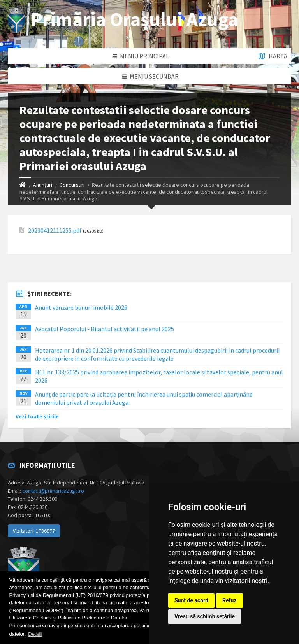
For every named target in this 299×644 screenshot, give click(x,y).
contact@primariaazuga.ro (53, 491)
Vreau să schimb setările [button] (205, 616)
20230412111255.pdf (55, 231)
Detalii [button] (35, 634)
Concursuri (72, 185)
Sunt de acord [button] (191, 600)
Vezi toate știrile (37, 416)
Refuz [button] (230, 600)
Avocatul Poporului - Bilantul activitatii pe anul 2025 (105, 329)
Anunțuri (43, 185)
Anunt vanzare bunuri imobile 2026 (81, 307)
